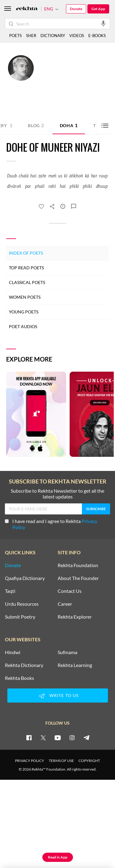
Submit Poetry (20, 617)
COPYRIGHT (89, 761)
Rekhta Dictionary (24, 665)
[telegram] (86, 737)
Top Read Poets (26, 268)
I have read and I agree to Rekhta (51, 524)
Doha (69, 125)
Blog (36, 125)
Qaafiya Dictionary (25, 578)
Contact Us (70, 591)
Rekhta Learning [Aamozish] (75, 665)
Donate (76, 9)
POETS (15, 36)
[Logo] (27, 9)
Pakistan (86, 80)
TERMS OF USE (61, 761)
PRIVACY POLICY (30, 761)
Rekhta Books (19, 678)
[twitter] (43, 737)
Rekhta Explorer (75, 617)
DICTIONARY (53, 36)
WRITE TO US (58, 696)
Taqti (10, 591)
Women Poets (25, 297)
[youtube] (58, 737)
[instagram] (72, 737)
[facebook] (29, 737)
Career (65, 604)
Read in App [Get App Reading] (58, 857)
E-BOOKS (97, 36)
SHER (31, 36)
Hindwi (13, 652)
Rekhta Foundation (78, 565)
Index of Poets (26, 253)
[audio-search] (103, 23)
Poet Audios (23, 326)
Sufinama (67, 652)
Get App (98, 9)
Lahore (72, 80)
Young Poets (24, 312)
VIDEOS (77, 36)
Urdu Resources (22, 604)
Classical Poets (27, 282)
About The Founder (78, 578)
